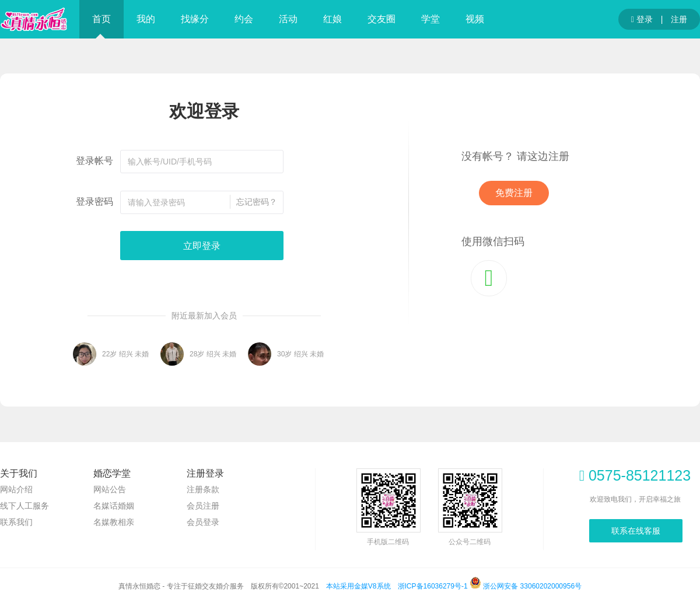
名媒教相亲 (114, 522)
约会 (244, 19)
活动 (288, 19)
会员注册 (203, 506)
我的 (146, 19)
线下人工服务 (24, 506)
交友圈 (381, 19)
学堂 (430, 19)
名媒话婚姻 (114, 506)
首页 (101, 19)
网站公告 (110, 489)
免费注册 (514, 193)
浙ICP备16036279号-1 (433, 586)
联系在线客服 (636, 531)
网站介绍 (16, 489)
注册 (679, 19)
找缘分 (195, 19)
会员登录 (203, 522)
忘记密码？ (257, 202)
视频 (475, 19)
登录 (642, 20)
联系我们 (16, 522)
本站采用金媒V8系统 (358, 586)
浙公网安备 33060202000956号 (526, 586)
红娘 (332, 19)
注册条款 (203, 489)
